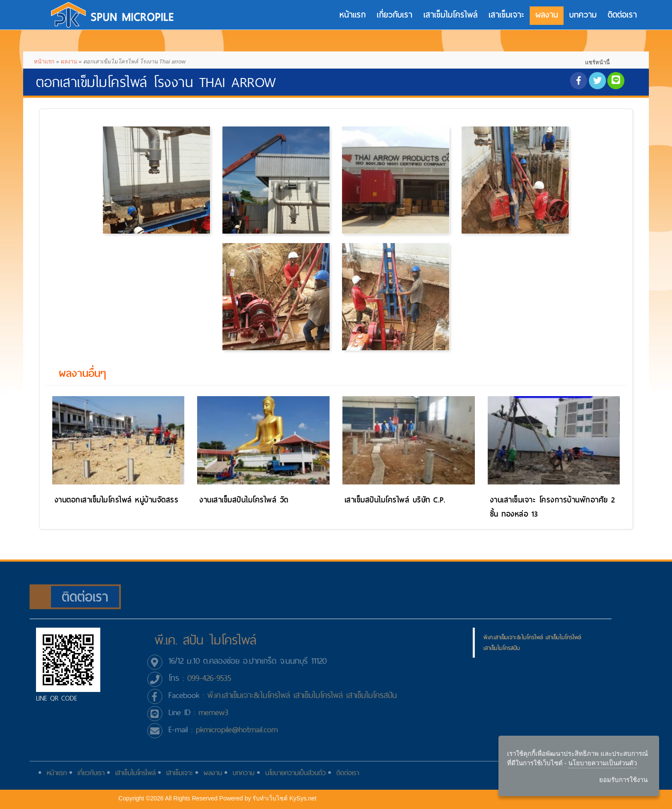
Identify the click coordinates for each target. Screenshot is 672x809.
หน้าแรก (352, 15)
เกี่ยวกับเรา (394, 15)
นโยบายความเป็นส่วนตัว (295, 777)
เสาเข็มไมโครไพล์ (450, 15)
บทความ (583, 15)
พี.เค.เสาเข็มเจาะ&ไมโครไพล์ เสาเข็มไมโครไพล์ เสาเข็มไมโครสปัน (306, 695)
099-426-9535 (213, 678)
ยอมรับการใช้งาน (623, 780)
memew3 (218, 712)
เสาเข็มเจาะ (506, 15)
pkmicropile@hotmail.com (241, 729)
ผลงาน (547, 15)
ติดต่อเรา (622, 15)
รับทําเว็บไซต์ (270, 798)
